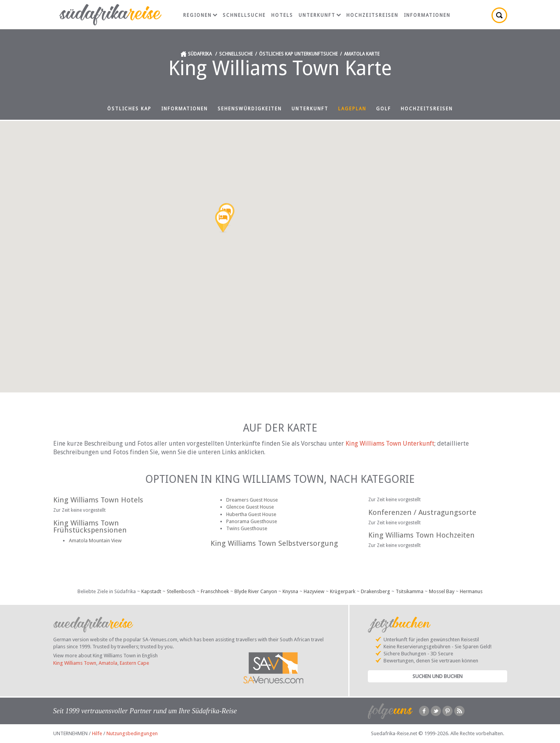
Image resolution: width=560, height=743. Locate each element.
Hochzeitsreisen (372, 15)
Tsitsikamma (410, 591)
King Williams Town (75, 663)
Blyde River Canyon (256, 591)
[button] (223, 222)
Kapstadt (151, 591)
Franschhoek (215, 591)
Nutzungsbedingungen (132, 733)
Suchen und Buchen (438, 676)
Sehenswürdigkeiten (250, 109)
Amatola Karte (362, 54)
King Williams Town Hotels (98, 500)
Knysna (290, 591)
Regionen (200, 15)
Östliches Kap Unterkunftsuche (298, 54)
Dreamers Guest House (252, 500)
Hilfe (97, 733)
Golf (384, 109)
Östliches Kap (129, 109)
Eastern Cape (134, 663)
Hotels (282, 15)
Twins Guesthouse (247, 528)
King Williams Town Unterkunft (390, 443)
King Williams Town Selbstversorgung (274, 543)
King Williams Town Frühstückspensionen (90, 527)
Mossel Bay (442, 591)
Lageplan (352, 109)
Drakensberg (375, 591)
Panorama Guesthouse (252, 521)
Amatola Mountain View (95, 541)
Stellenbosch (181, 591)
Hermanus (471, 591)
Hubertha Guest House (251, 514)
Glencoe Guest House (250, 507)
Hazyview (314, 591)
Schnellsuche (244, 15)
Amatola (108, 663)
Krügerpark (343, 591)
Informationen (427, 15)
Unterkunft (320, 15)
